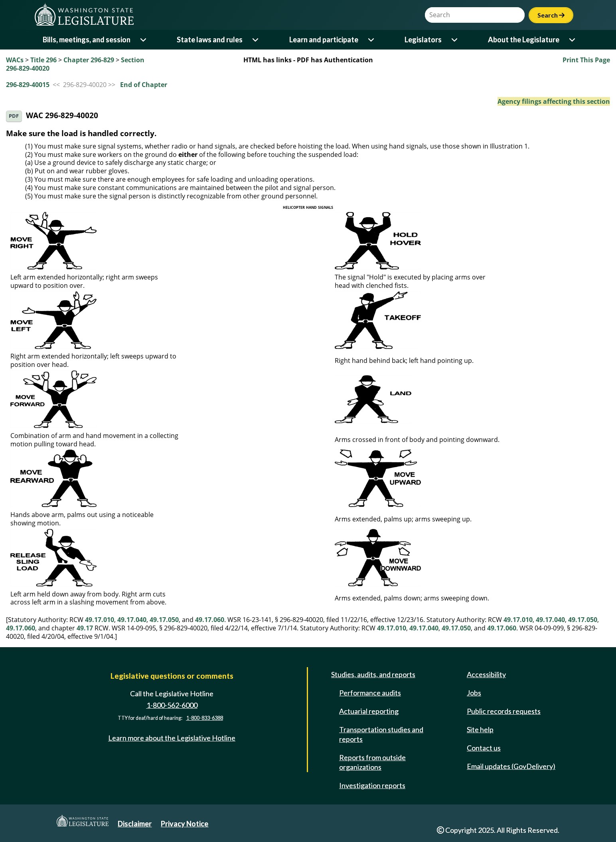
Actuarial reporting (369, 711)
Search (551, 15)
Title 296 (43, 60)
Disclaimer (135, 824)
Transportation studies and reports (381, 734)
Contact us (484, 748)
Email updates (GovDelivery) (511, 766)
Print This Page (586, 60)
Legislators (423, 40)
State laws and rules (210, 40)
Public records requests (504, 711)
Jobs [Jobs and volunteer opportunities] (474, 693)
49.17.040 (132, 620)
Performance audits (370, 693)
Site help (480, 729)
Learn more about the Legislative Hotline (172, 738)
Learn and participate (324, 40)
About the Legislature (524, 40)
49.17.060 (210, 620)
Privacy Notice (185, 824)
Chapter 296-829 (89, 60)
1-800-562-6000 (172, 705)
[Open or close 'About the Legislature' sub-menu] (573, 40)
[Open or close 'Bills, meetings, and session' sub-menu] (144, 40)
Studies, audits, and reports (373, 674)
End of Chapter (144, 85)
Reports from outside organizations (372, 762)
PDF (14, 116)
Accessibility (486, 674)
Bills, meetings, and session (87, 40)
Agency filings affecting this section (554, 101)
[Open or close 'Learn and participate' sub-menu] (372, 40)
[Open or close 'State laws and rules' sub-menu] (256, 40)
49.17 (85, 628)
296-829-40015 (28, 85)
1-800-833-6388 (205, 718)
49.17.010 (100, 620)
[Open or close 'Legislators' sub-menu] (455, 40)
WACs (15, 60)
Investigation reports (372, 785)
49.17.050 (164, 620)
